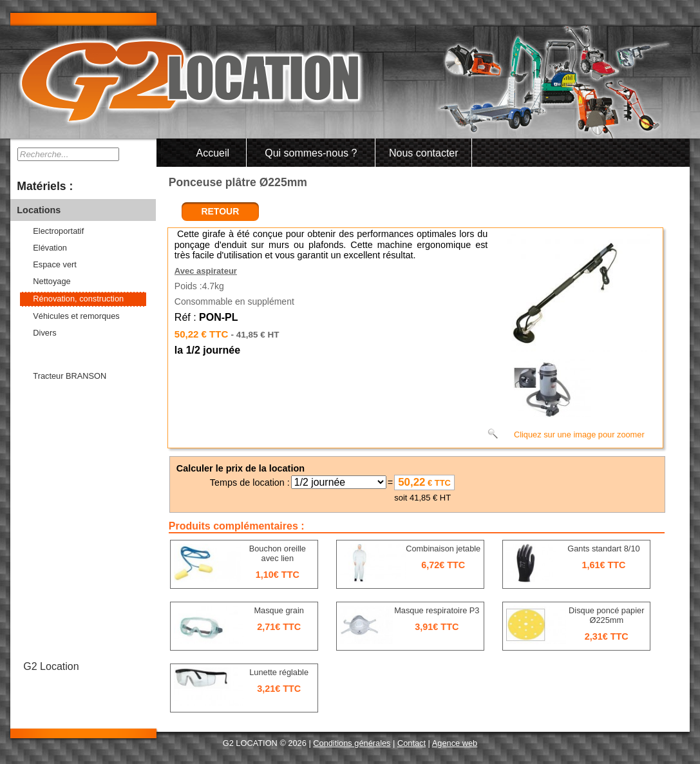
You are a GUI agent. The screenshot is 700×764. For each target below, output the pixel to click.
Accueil (213, 153)
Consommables (51, 398)
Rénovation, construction (78, 299)
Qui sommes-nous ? (311, 153)
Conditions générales (352, 743)
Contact (411, 743)
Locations (39, 210)
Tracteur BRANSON (70, 376)
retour (220, 211)
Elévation (50, 248)
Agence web (455, 743)
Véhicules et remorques (76, 316)
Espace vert (55, 264)
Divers (44, 333)
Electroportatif (58, 231)
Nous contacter (424, 153)
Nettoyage (52, 281)
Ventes (32, 355)
